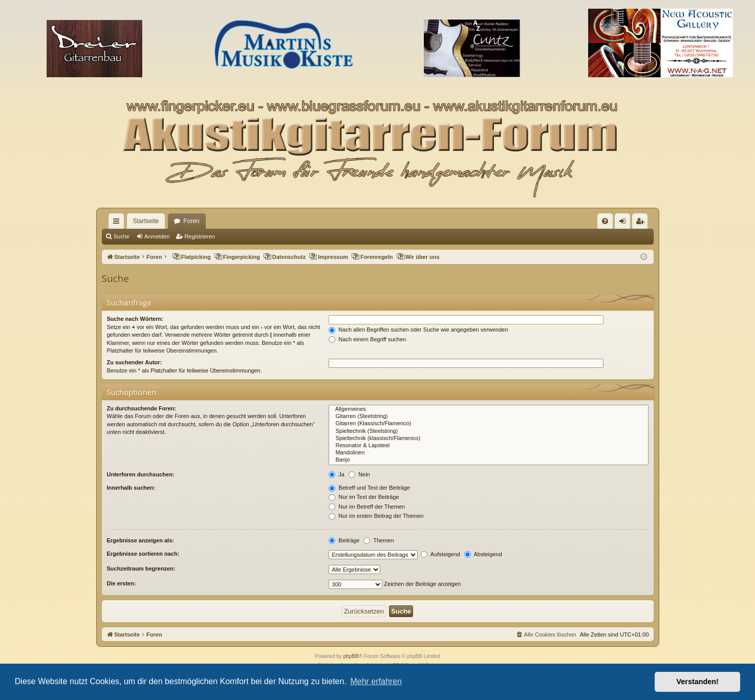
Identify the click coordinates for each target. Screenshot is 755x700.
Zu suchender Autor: (135, 362)
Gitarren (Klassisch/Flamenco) (488, 424)
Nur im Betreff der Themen (367, 507)
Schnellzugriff (118, 223)
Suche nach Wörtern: (135, 319)
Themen (379, 540)
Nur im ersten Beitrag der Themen (376, 516)
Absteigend (483, 554)
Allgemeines (488, 409)
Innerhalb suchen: (131, 488)
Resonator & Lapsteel (488, 446)
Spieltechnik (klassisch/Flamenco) (488, 439)
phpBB (351, 656)
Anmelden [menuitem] (624, 223)
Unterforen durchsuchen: (141, 474)
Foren (191, 221)
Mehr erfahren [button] (376, 681)
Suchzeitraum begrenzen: (141, 568)
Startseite (146, 221)
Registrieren (199, 236)
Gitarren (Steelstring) (488, 417)
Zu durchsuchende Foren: (142, 408)
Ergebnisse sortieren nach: (143, 554)
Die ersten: (122, 583)
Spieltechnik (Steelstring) (488, 431)
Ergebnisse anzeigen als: (141, 540)
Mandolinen (488, 453)
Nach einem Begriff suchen (367, 339)
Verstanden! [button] (698, 682)
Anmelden (157, 236)
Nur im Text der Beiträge (364, 497)
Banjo (488, 460)
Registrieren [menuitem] (642, 223)
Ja (337, 474)
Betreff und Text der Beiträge (369, 488)
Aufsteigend (440, 554)
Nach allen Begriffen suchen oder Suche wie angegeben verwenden (418, 330)
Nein (359, 474)
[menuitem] (605, 221)
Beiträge (344, 540)
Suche (122, 236)
